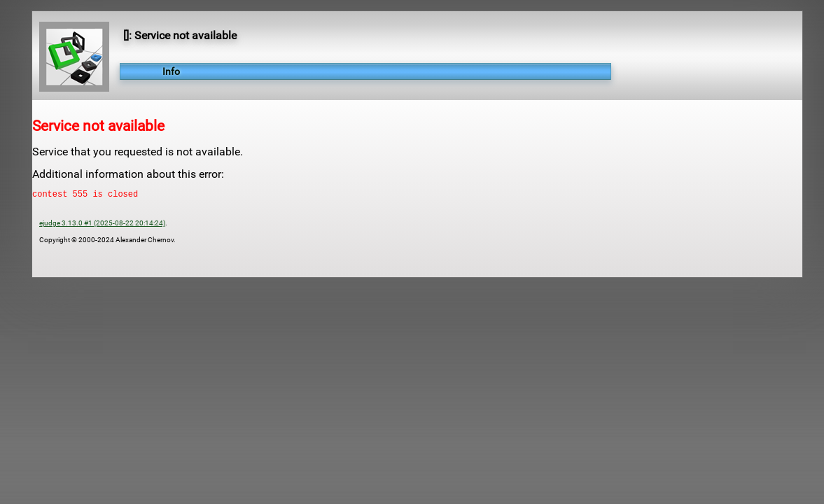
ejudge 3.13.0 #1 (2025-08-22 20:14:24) (102, 225)
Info (171, 71)
